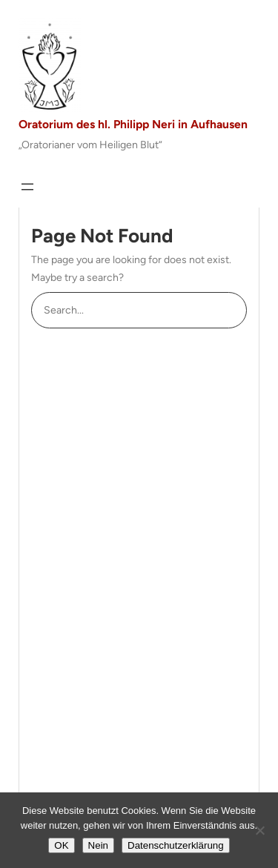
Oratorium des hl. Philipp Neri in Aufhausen (133, 124)
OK (61, 845)
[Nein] (259, 830)
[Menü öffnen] (27, 187)
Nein (98, 845)
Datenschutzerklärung (176, 845)
